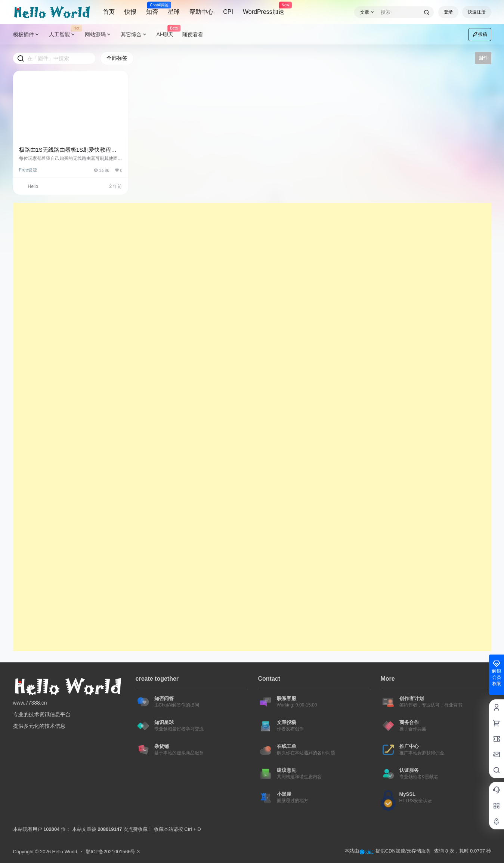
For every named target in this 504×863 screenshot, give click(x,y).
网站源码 (98, 35)
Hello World (64, 852)
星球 (174, 12)
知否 (152, 9)
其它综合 (134, 35)
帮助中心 (201, 12)
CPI (228, 12)
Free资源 (28, 170)
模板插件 (27, 35)
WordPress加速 (264, 9)
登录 (448, 12)
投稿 (480, 34)
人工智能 (65, 35)
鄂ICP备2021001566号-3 (113, 852)
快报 (130, 12)
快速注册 (477, 12)
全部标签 (117, 58)
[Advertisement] (237, 315)
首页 (109, 12)
